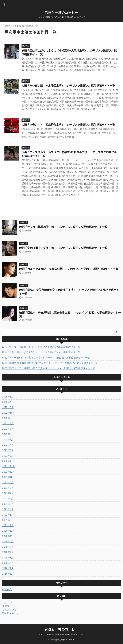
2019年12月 (9, 574)
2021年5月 (8, 504)
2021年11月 (9, 472)
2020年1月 (8, 568)
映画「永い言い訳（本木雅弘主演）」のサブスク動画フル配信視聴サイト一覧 (68, 86)
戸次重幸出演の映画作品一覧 (61, 63)
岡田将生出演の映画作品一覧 (97, 176)
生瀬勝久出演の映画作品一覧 (67, 187)
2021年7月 (8, 493)
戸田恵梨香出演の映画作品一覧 (66, 180)
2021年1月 (8, 525)
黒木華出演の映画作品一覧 (81, 109)
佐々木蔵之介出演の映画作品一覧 (58, 129)
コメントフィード (12, 610)
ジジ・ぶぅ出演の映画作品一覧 (56, 90)
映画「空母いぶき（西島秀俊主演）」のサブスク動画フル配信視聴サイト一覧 (68, 125)
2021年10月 (9, 477)
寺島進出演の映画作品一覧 (63, 172)
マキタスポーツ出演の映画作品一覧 (93, 90)
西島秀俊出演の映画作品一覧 (48, 137)
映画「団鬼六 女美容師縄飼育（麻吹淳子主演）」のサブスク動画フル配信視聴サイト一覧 (50, 363)
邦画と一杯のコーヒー (62, 13)
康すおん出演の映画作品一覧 (43, 98)
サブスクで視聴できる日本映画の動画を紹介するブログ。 (62, 634)
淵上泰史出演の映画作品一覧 (78, 105)
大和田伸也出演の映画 (66, 168)
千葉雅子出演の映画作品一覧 (101, 164)
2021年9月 (8, 483)
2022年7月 (8, 429)
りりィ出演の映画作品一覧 (55, 160)
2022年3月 (8, 450)
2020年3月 (8, 558)
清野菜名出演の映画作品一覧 (57, 66)
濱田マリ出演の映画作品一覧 (89, 66)
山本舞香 (39, 63)
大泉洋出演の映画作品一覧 (83, 59)
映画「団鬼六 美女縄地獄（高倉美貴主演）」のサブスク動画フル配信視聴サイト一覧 (49, 368)
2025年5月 (8, 397)
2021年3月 (8, 515)
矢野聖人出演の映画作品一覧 (99, 187)
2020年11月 (9, 536)
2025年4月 (8, 402)
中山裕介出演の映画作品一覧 (37, 164)
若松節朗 (26, 137)
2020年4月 (8, 552)
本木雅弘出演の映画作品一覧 (43, 102)
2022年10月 (9, 413)
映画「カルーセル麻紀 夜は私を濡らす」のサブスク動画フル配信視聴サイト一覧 (69, 269)
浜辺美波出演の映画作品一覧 (67, 184)
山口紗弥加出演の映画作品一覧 (63, 176)
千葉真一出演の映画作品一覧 (69, 164)
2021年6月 (8, 499)
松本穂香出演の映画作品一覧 (93, 63)
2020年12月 (9, 531)
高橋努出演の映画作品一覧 (66, 195)
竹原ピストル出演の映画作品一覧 (48, 109)
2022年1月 (8, 461)
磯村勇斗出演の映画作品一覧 (57, 70)
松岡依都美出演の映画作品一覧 (76, 102)
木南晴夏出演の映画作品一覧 (99, 180)
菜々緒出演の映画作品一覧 (66, 191)
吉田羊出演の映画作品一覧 (53, 59)
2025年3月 (8, 407)
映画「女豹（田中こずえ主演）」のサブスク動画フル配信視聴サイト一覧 (63, 248)
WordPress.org (10, 613)
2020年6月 (8, 542)
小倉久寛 (82, 129)
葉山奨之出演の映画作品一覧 (89, 70)
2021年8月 (8, 488)
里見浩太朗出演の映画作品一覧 (98, 191)
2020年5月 (8, 547)
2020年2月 (8, 563)
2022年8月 (8, 423)
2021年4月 (8, 509)
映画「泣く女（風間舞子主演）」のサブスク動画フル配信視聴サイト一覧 (63, 227)
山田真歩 (86, 94)
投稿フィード (9, 606)
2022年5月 (8, 440)
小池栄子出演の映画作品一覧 (94, 172)
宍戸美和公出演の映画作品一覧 (95, 168)
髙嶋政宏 (69, 137)
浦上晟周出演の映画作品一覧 (99, 184)
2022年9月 (8, 418)
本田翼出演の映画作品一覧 (72, 133)
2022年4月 (8, 445)
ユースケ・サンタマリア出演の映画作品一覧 (94, 160)
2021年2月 (8, 520)
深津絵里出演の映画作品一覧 (45, 105)
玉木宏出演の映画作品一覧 (101, 133)
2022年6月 (8, 434)
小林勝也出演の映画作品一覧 (64, 94)
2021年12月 (9, 466)
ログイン (7, 603)
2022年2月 (8, 456)
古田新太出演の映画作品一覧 (37, 168)
